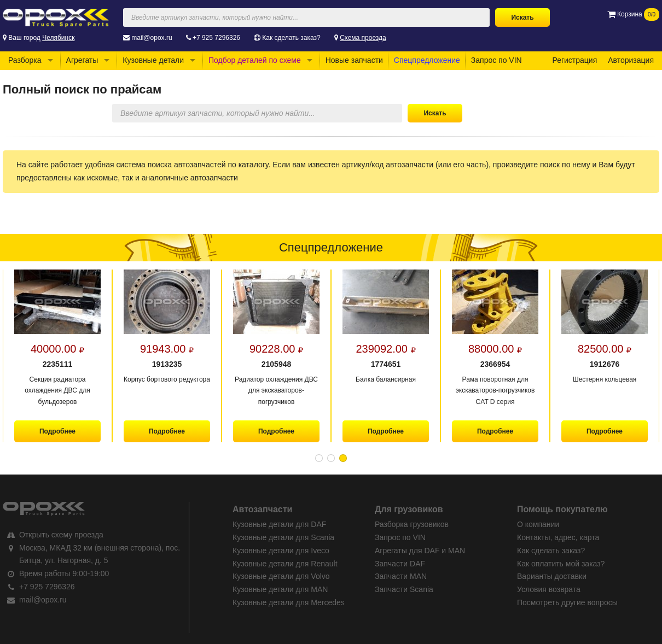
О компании (538, 524)
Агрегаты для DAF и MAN (420, 551)
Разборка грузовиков (412, 524)
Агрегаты (82, 60)
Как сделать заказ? (291, 38)
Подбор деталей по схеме (255, 60)
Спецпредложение (427, 60)
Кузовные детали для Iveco (281, 551)
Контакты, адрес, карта (558, 537)
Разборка (25, 60)
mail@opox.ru (152, 38)
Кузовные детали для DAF (279, 524)
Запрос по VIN (496, 60)
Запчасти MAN (401, 576)
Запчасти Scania (404, 589)
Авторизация (631, 60)
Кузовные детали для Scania (283, 537)
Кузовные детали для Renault (285, 564)
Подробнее (57, 431)
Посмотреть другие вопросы (567, 602)
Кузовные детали (153, 60)
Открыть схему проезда (61, 535)
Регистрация (574, 60)
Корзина (633, 14)
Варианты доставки (552, 576)
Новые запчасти (354, 60)
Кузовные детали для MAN (280, 589)
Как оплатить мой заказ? (561, 564)
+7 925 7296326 (216, 38)
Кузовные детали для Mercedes (289, 602)
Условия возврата (549, 589)
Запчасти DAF (400, 564)
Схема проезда (363, 38)
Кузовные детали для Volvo (281, 576)
